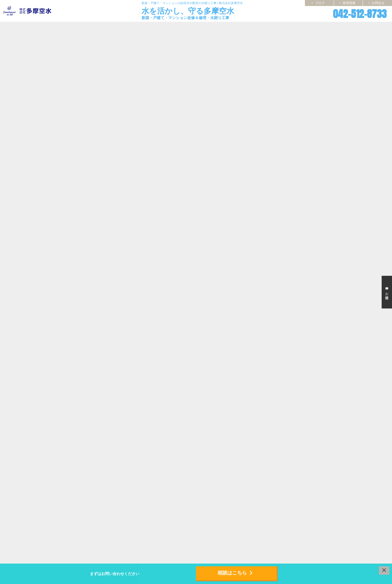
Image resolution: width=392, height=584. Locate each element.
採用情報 (347, 3)
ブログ (318, 3)
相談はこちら (236, 573)
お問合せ (376, 3)
